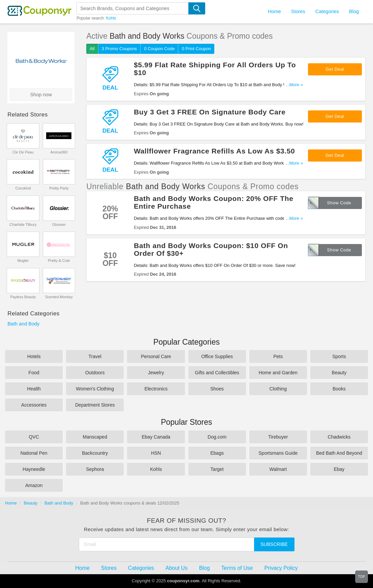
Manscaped (95, 437)
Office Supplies (217, 356)
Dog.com (217, 437)
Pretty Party (59, 188)
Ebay (339, 469)
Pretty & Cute (59, 261)
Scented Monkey (59, 297)
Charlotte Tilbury (23, 224)
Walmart (278, 469)
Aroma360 (59, 152)
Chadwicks (339, 437)
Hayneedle (34, 469)
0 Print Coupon (196, 49)
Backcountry (95, 453)
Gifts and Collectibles (217, 373)
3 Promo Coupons (119, 49)
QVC (34, 437)
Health (34, 389)
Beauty (339, 373)
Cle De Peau (23, 152)
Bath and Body (23, 324)
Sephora (95, 469)
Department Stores (95, 405)
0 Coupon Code (159, 49)
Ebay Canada (156, 437)
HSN (156, 453)
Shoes (217, 389)
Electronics (156, 389)
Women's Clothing (95, 389)
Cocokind (23, 188)
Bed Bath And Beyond (339, 453)
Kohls (111, 18)
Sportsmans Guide (278, 453)
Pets (278, 356)
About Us (177, 568)
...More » (294, 85)
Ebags (217, 453)
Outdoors (95, 373)
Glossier (59, 224)
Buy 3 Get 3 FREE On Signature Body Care (210, 112)
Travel (95, 356)
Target (217, 469)
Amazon (34, 485)
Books (339, 389)
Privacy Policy (281, 568)
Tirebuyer (278, 437)
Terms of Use (237, 568)
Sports (339, 356)
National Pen (34, 453)
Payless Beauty (23, 297)
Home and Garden (278, 373)
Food (34, 373)
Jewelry (156, 373)
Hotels (34, 356)
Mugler (23, 261)
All (92, 49)
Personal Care (156, 356)
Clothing (278, 389)
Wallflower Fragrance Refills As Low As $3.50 (214, 151)
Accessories (34, 405)
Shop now (41, 95)
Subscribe (274, 544)
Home (11, 503)
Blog (354, 11)
